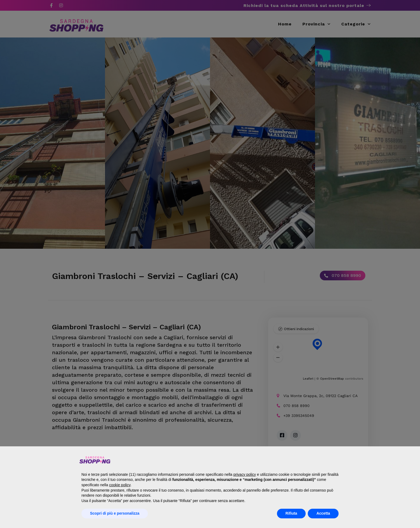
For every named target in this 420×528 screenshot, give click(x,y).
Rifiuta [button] (291, 513)
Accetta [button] (323, 513)
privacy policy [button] (245, 474)
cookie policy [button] (120, 485)
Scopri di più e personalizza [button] (115, 513)
